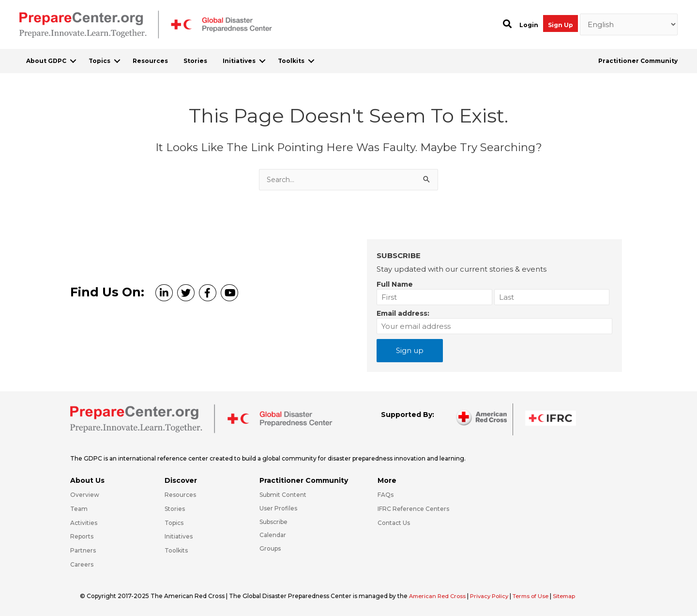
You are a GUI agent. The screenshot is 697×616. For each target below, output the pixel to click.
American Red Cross (440, 596)
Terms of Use (539, 596)
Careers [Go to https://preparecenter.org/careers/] (82, 564)
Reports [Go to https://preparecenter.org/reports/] (82, 536)
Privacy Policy (495, 596)
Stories (195, 61)
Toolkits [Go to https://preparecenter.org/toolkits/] (176, 550)
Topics (99, 61)
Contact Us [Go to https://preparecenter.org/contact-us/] (394, 523)
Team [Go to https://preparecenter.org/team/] (79, 509)
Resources (150, 61)
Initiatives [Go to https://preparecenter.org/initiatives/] (179, 536)
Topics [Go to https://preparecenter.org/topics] (174, 523)
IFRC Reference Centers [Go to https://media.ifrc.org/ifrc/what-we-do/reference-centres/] (413, 509)
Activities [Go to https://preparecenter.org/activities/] (84, 523)
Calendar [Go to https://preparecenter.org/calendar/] (273, 535)
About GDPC (46, 61)
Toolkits (291, 61)
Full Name (395, 284)
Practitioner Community (638, 61)
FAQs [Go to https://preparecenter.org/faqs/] (386, 495)
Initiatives (239, 61)
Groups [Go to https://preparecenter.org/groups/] (270, 548)
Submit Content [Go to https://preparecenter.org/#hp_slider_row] (283, 495)
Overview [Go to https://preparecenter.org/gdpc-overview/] (85, 495)
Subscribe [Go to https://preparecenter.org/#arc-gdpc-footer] (273, 522)
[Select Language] (629, 25)
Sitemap (575, 596)
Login (529, 25)
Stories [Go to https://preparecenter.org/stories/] (175, 509)
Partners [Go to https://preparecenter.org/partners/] (83, 550)
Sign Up (561, 25)
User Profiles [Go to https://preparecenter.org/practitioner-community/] (278, 508)
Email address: (403, 313)
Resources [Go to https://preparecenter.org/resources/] (180, 495)
